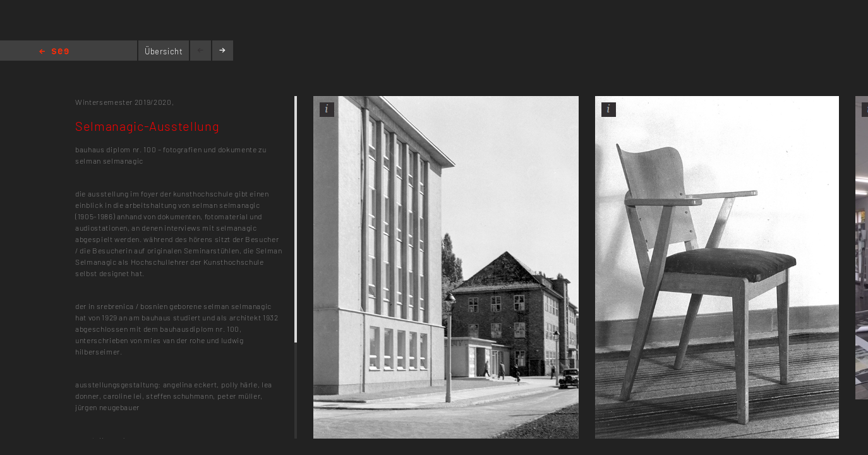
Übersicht (164, 51)
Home (54, 52)
